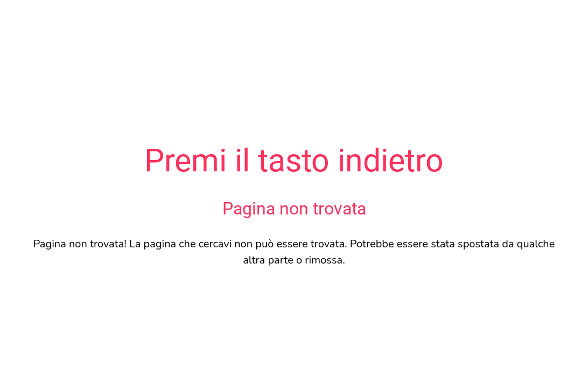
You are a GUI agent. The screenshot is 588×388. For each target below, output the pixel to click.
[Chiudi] (17, 17)
